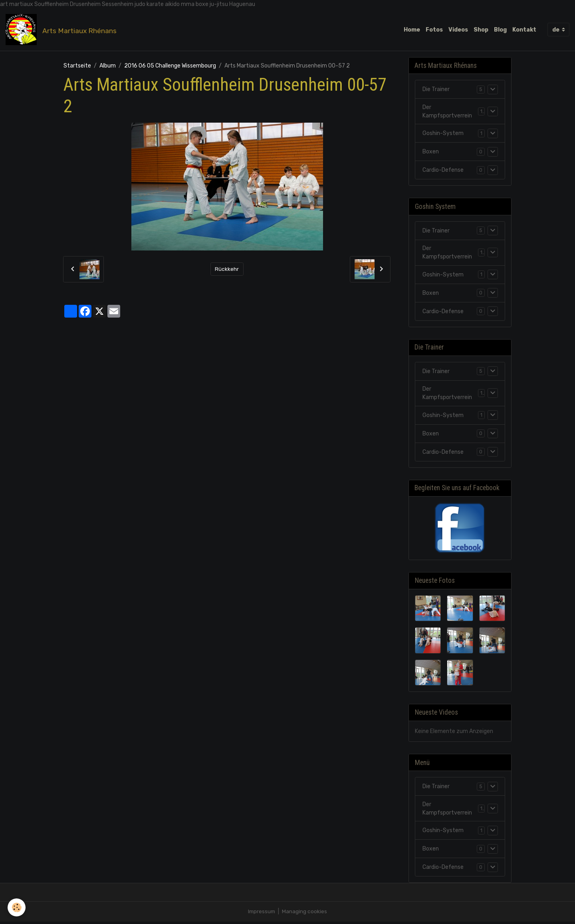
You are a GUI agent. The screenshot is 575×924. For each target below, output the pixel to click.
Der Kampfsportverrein (447, 113)
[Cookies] (17, 907)
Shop (481, 30)
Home (412, 30)
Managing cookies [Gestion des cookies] (305, 914)
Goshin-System (443, 134)
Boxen (431, 153)
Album (108, 66)
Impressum (262, 914)
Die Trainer (436, 90)
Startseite (77, 66)
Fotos (434, 30)
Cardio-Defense (443, 171)
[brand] (63, 30)
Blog (500, 30)
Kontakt (524, 30)
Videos (458, 30)
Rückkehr (227, 270)
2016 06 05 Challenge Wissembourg (170, 66)
